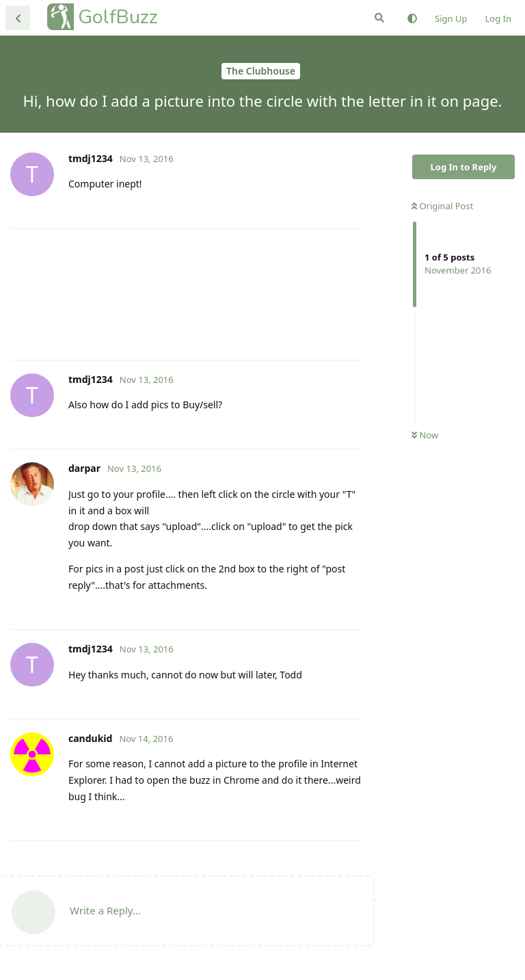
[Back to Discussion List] (18, 18)
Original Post (442, 206)
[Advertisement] (186, 294)
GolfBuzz (118, 17)
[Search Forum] (379, 18)
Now (425, 435)
